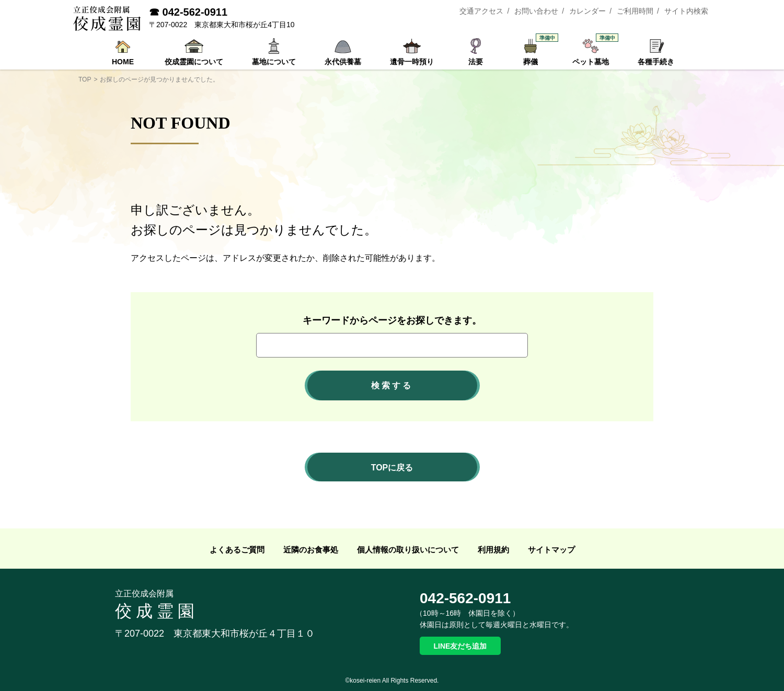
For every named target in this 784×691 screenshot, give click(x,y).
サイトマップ (551, 550)
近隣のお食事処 (311, 550)
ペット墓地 (593, 51)
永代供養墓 (343, 62)
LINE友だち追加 (460, 646)
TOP (85, 79)
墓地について (274, 62)
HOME (123, 62)
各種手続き (656, 62)
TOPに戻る (392, 468)
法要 (476, 62)
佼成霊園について (194, 62)
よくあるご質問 (237, 550)
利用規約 (493, 550)
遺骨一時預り (412, 62)
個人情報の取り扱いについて (408, 550)
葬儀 (536, 51)
